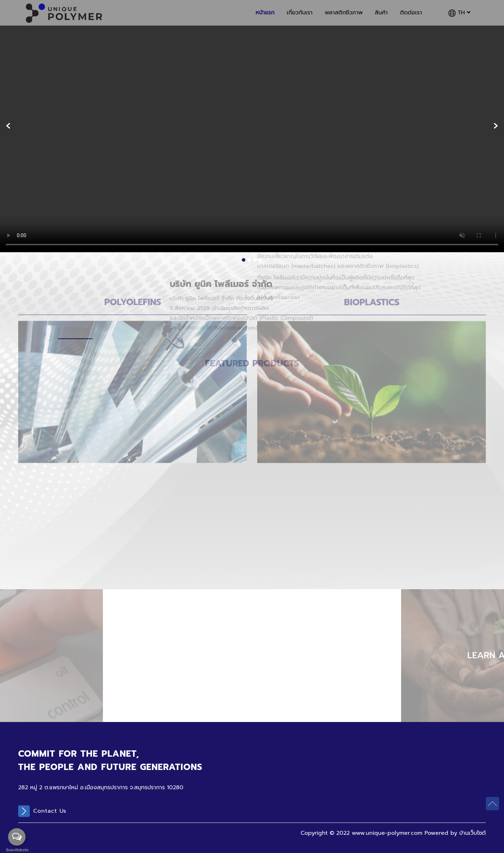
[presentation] (8, 126)
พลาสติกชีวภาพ (344, 13)
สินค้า (381, 13)
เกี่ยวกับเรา (300, 13)
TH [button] (459, 13)
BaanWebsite (17, 850)
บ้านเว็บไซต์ (472, 833)
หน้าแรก (265, 13)
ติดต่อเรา (411, 13)
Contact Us (42, 811)
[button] (244, 260)
